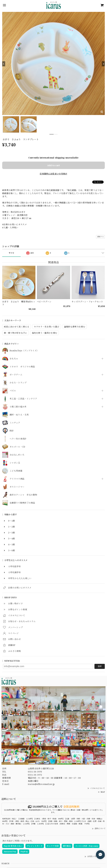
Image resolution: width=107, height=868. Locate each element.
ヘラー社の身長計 (18, 439)
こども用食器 (16, 471)
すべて (11, 253)
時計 (12, 431)
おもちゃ (14, 359)
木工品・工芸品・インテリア (23, 399)
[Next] (103, 64)
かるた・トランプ (18, 383)
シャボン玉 (15, 463)
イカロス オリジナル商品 (22, 367)
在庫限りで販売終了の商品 (22, 503)
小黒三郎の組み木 (18, 407)
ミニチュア (15, 423)
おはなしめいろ (17, 455)
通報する (100, 237)
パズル (13, 391)
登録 (100, 666)
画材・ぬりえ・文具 (19, 415)
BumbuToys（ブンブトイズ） (24, 351)
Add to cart (54, 165)
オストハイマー (17, 487)
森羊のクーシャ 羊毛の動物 (23, 495)
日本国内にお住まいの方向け (53, 174)
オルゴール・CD (17, 447)
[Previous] (4, 64)
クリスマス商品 (17, 479)
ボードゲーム (16, 375)
